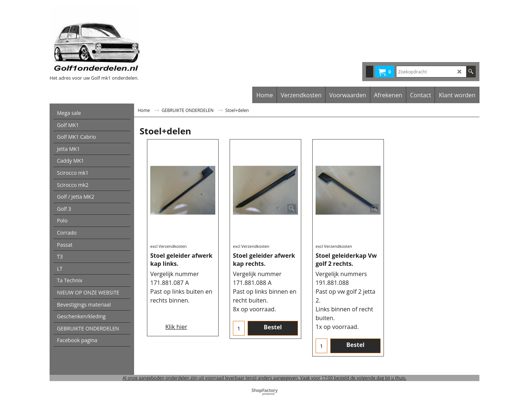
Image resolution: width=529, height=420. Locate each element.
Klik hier (176, 327)
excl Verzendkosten (168, 246)
